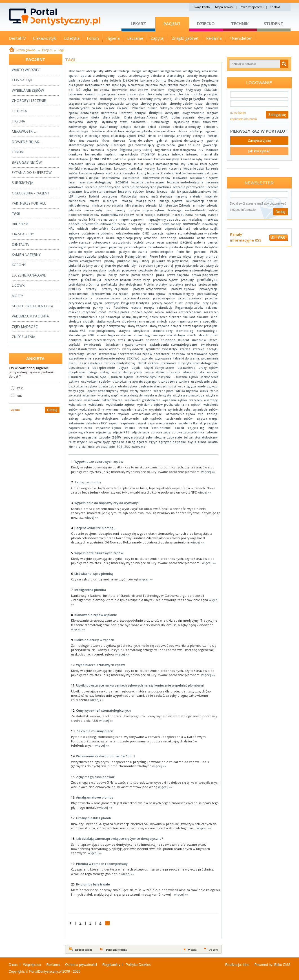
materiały (211, 196)
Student (273, 23)
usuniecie (76, 377)
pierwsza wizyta (180, 256)
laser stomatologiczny (95, 182)
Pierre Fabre (158, 256)
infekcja (178, 154)
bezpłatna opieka (98, 85)
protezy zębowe (183, 289)
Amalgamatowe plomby (95, 797)
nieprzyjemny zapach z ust (167, 220)
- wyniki (14, 410)
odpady (137, 229)
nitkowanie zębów (113, 224)
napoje (150, 215)
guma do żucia (189, 145)
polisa (101, 275)
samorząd (113, 317)
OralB (110, 238)
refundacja (165, 308)
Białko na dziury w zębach (94, 640)
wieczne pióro (163, 391)
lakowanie (180, 178)
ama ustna (210, 71)
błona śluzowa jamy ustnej (198, 85)
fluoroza (119, 141)
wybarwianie (77, 405)
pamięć (213, 242)
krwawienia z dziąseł (202, 173)
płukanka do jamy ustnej (171, 261)
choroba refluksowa (83, 99)
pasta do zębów (181, 247)
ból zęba (84, 89)
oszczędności (122, 242)
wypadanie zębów (134, 409)
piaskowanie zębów (82, 256)
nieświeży (196, 220)
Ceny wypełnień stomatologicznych (103, 710)
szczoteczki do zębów (170, 354)
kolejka (193, 164)
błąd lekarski (169, 85)
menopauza (77, 201)
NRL (71, 229)
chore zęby (136, 94)
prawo (73, 280)
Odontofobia (120, 229)
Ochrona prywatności (81, 965)
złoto (91, 447)
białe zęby (119, 85)
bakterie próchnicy (153, 80)
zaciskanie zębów (179, 418)
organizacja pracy (129, 238)
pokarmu (88, 275)
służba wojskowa (108, 321)
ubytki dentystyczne (159, 368)
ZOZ (119, 447)
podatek (114, 270)
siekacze (175, 317)
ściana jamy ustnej (135, 317)
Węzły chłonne (141, 391)
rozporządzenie (190, 312)
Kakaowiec (145, 159)
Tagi (61, 50)
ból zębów (102, 90)
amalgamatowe (171, 71)
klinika (90, 164)
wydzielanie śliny (92, 409)
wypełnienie (158, 409)
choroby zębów (181, 104)
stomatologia (207, 331)
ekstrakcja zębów (123, 136)
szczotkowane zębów (202, 354)
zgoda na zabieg (123, 442)
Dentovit (126, 113)
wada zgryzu (187, 386)
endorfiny (184, 136)
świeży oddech (133, 349)
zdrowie (212, 432)
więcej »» (208, 472)
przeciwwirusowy (108, 298)
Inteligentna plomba (90, 590)
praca (160, 275)
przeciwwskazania (136, 298)
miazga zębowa (171, 201)
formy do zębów (141, 141)
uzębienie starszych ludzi (157, 386)
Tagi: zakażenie (91, 363)
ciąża (199, 104)
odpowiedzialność (177, 229)
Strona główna (26, 50)
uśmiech (189, 372)
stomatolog (185, 331)
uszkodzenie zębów (83, 386)
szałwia (185, 349)
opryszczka (76, 238)
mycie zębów (154, 210)
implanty (148, 154)
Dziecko (206, 23)
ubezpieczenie (104, 368)
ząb (201, 414)
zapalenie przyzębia (162, 423)
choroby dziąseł (126, 99)
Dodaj (280, 212)
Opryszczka (95, 238)
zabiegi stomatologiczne (100, 418)
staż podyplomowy (102, 331)
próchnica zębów (165, 280)
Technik (240, 23)
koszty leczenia (148, 173)
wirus (204, 391)
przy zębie (210, 303)
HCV (86, 150)
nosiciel (154, 224)
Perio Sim (183, 252)
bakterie (131, 80)
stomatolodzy (162, 331)
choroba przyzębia (204, 94)
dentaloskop (89, 113)
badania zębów (79, 80)
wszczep (195, 400)
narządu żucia (183, 215)
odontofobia (100, 229)
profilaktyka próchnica (84, 284)
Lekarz (138, 23)
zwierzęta (138, 447)
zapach (114, 423)
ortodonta (187, 238)
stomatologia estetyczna (114, 335)
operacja (158, 233)
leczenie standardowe (100, 192)
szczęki (212, 349)
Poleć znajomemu (252, 7)
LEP (71, 196)
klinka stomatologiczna (162, 164)
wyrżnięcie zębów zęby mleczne (92, 414)
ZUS (127, 447)
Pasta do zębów (206, 247)
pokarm (74, 275)
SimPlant (189, 317)
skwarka (203, 317)
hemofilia (98, 150)
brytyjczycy (175, 90)
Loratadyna (110, 196)
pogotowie (129, 270)
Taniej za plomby (88, 482)
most (109, 210)
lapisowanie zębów (204, 178)
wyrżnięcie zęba (179, 409)
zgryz (153, 442)
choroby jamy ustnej (156, 99)
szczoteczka (107, 354)
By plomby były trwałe (93, 884)
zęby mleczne (155, 437)
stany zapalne (137, 326)
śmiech (162, 321)
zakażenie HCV (96, 423)
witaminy (89, 395)
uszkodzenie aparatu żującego (134, 382)
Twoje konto (202, 7)
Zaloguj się (277, 115)
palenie (200, 242)
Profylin (149, 284)
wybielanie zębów (120, 405)
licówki (94, 196)
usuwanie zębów (186, 377)
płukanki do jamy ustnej (86, 266)
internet (192, 154)
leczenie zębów (131, 191)
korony (150, 168)
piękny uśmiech (111, 256)
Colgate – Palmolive (131, 108)
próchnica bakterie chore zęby (127, 280)
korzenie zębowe (92, 173)
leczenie (121, 182)
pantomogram (98, 247)
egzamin (211, 131)
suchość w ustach (204, 340)
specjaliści (210, 321)
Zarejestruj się (259, 140)
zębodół (105, 437)
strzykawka (135, 340)
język (132, 159)
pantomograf (77, 247)
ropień (159, 312)
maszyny (181, 196)
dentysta (156, 113)
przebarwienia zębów (149, 294)
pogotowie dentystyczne (156, 270)
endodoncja (166, 136)
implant (110, 154)
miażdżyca (110, 201)
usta (201, 372)
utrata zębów (127, 386)
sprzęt (90, 326)
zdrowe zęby (160, 432)
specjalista (76, 326)
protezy (75, 289)
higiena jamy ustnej (136, 150)
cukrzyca (166, 108)
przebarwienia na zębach (110, 294)
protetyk (162, 284)
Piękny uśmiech (136, 256)
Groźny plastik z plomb (94, 818)
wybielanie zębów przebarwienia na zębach (169, 405)
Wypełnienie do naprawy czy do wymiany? (107, 503)
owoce (150, 242)
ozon (160, 242)
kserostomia (111, 178)
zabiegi (74, 418)
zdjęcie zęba (140, 432)
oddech (83, 229)
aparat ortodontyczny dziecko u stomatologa (151, 76)
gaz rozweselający (141, 145)
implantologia (128, 154)
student (183, 340)
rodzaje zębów (142, 312)
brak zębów (139, 90)
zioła (82, 447)
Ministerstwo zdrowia (141, 205)
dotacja (92, 122)
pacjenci (172, 242)
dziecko (164, 127)
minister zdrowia (205, 205)
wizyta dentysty (131, 395)
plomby (109, 261)
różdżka (171, 312)
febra (72, 141)
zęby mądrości (134, 437)
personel (200, 252)
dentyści (140, 113)
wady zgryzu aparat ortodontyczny (93, 391)
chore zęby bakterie (161, 94)
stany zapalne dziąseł (165, 326)
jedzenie (120, 159)
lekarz (150, 192)
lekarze (162, 192)
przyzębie (193, 303)
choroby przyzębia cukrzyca (118, 104)
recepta (136, 308)
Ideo (246, 965)
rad (108, 308)
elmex (151, 136)
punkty (98, 308)
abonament (77, 71)
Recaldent (121, 308)
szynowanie (163, 358)
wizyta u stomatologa (189, 395)
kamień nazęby (192, 159)
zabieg (212, 414)
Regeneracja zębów (189, 308)
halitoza (74, 150)
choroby (106, 99)
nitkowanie (90, 224)
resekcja (74, 312)
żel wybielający (99, 442)
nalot (139, 215)
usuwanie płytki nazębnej (153, 377)
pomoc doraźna (142, 275)
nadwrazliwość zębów (84, 215)
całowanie (76, 94)
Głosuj (52, 410)
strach (192, 335)
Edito (278, 965)
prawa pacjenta (178, 275)
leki (172, 192)
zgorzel (142, 442)
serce (163, 317)
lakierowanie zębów (156, 178)
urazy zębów (208, 368)
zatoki (144, 428)
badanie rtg (100, 80)
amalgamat (151, 71)
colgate (97, 108)
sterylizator (141, 331)
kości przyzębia (125, 173)
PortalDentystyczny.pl (45, 972)
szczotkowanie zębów (109, 358)
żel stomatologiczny (203, 437)
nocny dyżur (137, 224)
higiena (112, 150)
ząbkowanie (130, 418)
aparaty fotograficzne (202, 76)
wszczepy (211, 400)
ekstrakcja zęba (97, 136)
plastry (199, 256)
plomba (212, 256)
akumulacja (121, 71)
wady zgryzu (207, 386)
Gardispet (118, 145)
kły (183, 164)
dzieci (152, 127)
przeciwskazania (80, 298)
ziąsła (192, 442)
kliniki (139, 164)
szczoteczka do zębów (135, 354)
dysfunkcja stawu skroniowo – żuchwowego (136, 122)
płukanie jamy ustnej (133, 261)
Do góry (213, 950)
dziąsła (126, 127)
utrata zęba (107, 386)
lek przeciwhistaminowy (194, 192)
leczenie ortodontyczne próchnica (147, 187)
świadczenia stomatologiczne (173, 344)
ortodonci (151, 238)
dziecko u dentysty (187, 127)
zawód (179, 428)
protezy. (91, 289)
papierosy (116, 247)
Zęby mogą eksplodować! (96, 777)
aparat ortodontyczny (98, 75)
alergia (137, 71)
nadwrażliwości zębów (201, 210)
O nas (13, 965)
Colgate (109, 108)
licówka (81, 196)
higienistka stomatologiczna (175, 150)
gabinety (102, 145)
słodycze (75, 321)
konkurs (106, 168)
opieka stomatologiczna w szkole (192, 233)
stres (121, 340)
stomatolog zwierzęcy (149, 335)
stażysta (124, 331)
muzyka (134, 210)
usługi (105, 372)
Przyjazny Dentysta (135, 303)
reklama (212, 308)
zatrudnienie (161, 428)
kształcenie (131, 178)
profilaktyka (207, 280)
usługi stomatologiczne (162, 372)
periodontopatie (162, 252)
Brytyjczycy (193, 90)
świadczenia (93, 345)
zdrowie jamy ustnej (83, 437)
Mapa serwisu (225, 7)
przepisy (211, 298)
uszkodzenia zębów (96, 382)
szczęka (198, 349)
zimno (73, 447)
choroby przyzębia (190, 98)
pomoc (124, 275)
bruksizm (158, 90)
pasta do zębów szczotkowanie (92, 252)
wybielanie (96, 405)
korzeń (162, 168)
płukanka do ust (205, 261)
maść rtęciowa (161, 196)
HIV (201, 150)
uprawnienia (186, 368)
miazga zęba (146, 201)
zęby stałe (174, 437)
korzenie (175, 168)
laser (72, 182)
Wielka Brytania (187, 391)
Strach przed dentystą (100, 340)
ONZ (146, 233)
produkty (187, 280)
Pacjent (172, 23)
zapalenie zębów (108, 428)
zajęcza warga (207, 418)
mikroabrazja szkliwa (202, 201)
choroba (183, 94)
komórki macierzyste (83, 168)
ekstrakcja (76, 136)
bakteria (116, 80)
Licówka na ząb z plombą (94, 574)
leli (215, 192)
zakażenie (76, 423)
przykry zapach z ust (167, 303)
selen (154, 317)
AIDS (108, 71)
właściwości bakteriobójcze (103, 400)
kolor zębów (209, 164)
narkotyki (164, 215)
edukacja (196, 131)
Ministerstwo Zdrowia (175, 205)
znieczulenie (105, 447)
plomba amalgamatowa (85, 261)
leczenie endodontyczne (185, 182)
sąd (102, 317)
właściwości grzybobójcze (142, 400)
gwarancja (210, 145)
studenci (152, 340)
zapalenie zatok (80, 428)
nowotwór (191, 224)
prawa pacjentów (205, 275)
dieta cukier (112, 117)
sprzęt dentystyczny (111, 326)
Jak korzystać (259, 151)
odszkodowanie (128, 233)
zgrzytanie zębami (172, 442)
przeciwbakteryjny (181, 294)
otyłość (139, 242)
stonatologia (176, 335)
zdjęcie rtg (103, 432)
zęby (117, 437)
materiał (196, 196)
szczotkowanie (80, 358)
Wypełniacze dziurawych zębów (99, 462)
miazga (127, 201)
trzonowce (169, 363)
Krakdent (167, 173)
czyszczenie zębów (189, 108)
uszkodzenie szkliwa (174, 382)
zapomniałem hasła (244, 119)
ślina (214, 317)
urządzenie (77, 372)
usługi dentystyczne (127, 372)
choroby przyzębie (154, 104)
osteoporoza (101, 242)
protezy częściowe (115, 289)
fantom (213, 136)
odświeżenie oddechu (98, 233)
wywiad (124, 414)
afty (101, 71)
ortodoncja (168, 238)
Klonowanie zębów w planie (96, 615)
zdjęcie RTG (121, 432)
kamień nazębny (167, 159)
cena (121, 94)
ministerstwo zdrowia (108, 205)
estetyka (199, 136)
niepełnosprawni (132, 220)
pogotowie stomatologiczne (196, 270)
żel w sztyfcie (78, 442)
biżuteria (152, 85)
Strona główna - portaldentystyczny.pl (65, 17)
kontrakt (120, 168)
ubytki (136, 368)
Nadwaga (175, 210)
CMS (287, 965)
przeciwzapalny (164, 298)
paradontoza (158, 247)
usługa (93, 372)
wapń (124, 391)
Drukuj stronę (84, 950)
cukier (152, 108)
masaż (144, 196)
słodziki (89, 321)
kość (109, 173)
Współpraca (32, 965)
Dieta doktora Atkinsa (141, 117)
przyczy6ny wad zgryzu (85, 303)
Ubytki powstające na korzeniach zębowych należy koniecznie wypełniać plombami (140, 685)
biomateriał (136, 85)
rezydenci (89, 312)
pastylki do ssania (133, 252)
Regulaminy (111, 965)
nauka (82, 220)
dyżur (93, 127)
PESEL (214, 252)
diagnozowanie (193, 113)
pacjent (186, 242)
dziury (182, 131)
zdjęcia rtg (196, 428)
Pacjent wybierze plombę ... (96, 528)
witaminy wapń (108, 395)
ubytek (123, 368)
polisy (113, 275)
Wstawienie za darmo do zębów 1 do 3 (106, 756)
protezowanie (208, 284)
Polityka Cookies (138, 965)
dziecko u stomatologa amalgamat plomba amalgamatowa (133, 131)
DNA (164, 117)
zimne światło (208, 442)
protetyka (176, 284)
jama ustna (101, 159)
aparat (73, 76)
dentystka (172, 113)
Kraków (181, 173)
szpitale (147, 358)
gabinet (162, 141)
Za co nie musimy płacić (95, 731)
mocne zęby (93, 210)
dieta (95, 117)
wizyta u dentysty (158, 395)
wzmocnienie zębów (180, 414)
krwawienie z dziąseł (84, 178)
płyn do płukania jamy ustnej (152, 266)
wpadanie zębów (175, 400)
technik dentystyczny (120, 363)
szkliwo (133, 358)
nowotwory (210, 224)
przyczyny (112, 303)
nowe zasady (171, 224)
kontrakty (136, 168)
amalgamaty (192, 71)
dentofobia (109, 113)
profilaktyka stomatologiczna (121, 284)
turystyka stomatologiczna (198, 363)
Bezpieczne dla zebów (184, 80)
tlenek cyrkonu (149, 363)
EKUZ (142, 136)
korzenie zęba (194, 168)
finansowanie (89, 141)
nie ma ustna (108, 220)
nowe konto (238, 113)
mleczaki (75, 210)
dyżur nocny (109, 127)
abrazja (91, 71)
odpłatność (154, 229)
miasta (94, 201)
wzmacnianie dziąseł (147, 414)
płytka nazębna (95, 270)
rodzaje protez (119, 312)
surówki (74, 345)
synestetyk (170, 349)
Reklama (53, 965)
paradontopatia (135, 247)
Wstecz (192, 950)
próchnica (91, 279)
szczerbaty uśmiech (82, 354)
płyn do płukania (117, 266)
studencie (168, 340)
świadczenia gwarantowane (126, 345)
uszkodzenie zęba (204, 382)
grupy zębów (166, 145)
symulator (152, 349)
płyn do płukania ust (190, 266)
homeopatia (93, 154)
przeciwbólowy (207, 294)
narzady (201, 215)
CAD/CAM (211, 90)
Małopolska (129, 196)
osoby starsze (79, 242)
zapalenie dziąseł (133, 423)
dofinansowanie (183, 117)
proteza (191, 284)
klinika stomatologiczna (115, 164)
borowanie (119, 90)
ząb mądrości (152, 418)
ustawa (212, 372)
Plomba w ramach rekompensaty (102, 864)
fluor (106, 141)
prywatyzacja (209, 289)
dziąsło (139, 127)
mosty (121, 210)
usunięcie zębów (121, 377)
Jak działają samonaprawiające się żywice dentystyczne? (120, 838)
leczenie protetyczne (189, 187)
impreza (164, 154)
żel (186, 437)
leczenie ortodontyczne (103, 187)
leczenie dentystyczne (148, 182)
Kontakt (275, 7)
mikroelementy (79, 205)
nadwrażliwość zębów (118, 215)
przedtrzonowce (190, 298)
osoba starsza (207, 238)
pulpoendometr (79, 308)
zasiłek (130, 428)
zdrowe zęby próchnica (188, 432)
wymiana (112, 409)
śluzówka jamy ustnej (139, 321)
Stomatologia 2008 (81, 335)
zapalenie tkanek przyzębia (198, 423)
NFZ (92, 219)
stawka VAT (77, 331)
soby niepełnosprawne (185, 321)
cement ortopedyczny (100, 94)
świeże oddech (109, 349)
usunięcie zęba (96, 377)
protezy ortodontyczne (150, 289)
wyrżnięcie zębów (205, 409)
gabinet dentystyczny (187, 141)
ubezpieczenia (79, 368)
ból (71, 90)
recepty (149, 308)
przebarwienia (78, 294)
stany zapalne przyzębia (200, 326)
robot (102, 312)
